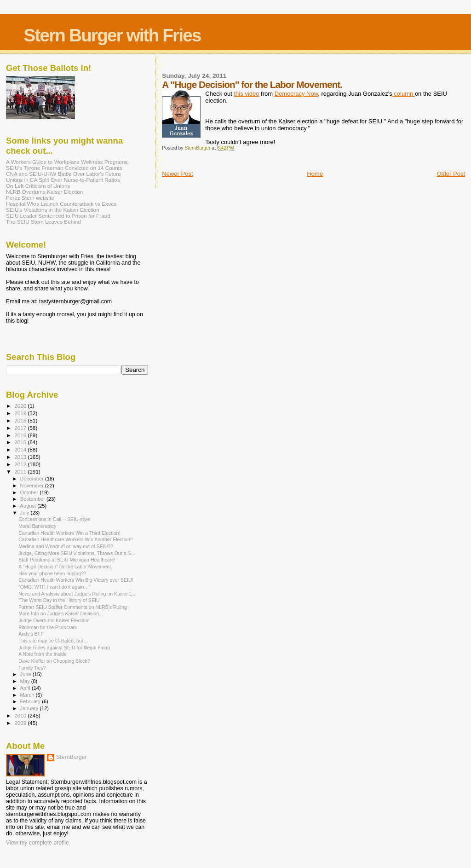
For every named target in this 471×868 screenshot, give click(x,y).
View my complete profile (37, 843)
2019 (21, 413)
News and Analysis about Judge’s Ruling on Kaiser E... (78, 594)
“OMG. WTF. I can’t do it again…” (54, 587)
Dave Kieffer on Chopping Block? (54, 661)
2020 (21, 406)
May (26, 681)
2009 (21, 723)
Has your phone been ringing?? (52, 573)
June (26, 674)
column (404, 94)
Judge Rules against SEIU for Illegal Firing (64, 648)
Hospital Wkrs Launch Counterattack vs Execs (61, 204)
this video (246, 94)
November (33, 486)
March (28, 695)
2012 (21, 464)
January (30, 708)
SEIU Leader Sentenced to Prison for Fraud (58, 216)
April (26, 688)
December (33, 479)
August (29, 506)
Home (315, 174)
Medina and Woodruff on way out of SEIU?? (66, 546)
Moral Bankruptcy (37, 526)
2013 (21, 457)
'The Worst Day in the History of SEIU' (59, 600)
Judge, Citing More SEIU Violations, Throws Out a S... (77, 553)
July (26, 513)
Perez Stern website (30, 198)
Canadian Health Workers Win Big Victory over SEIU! (76, 580)
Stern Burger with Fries (112, 35)
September (34, 499)
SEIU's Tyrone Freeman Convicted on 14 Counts (64, 168)
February (31, 701)
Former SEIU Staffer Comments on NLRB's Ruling (73, 607)
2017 (21, 428)
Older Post (451, 174)
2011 (21, 472)
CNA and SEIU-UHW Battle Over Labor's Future (63, 174)
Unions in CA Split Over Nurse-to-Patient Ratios (63, 180)
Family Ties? (32, 668)
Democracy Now (296, 94)
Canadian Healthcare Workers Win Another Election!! (76, 539)
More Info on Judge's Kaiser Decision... (61, 613)
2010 (21, 715)
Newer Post (177, 174)
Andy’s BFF (31, 634)
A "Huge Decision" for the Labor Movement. (65, 567)
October (30, 492)
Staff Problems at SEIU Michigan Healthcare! (67, 560)
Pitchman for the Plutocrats (48, 627)
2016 (21, 435)
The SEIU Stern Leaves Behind (43, 222)
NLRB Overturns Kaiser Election (44, 192)
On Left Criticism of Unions (38, 186)
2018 (21, 420)
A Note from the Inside (43, 654)
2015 (21, 442)
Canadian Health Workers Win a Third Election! (69, 533)
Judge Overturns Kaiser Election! (54, 620)
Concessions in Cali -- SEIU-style (54, 519)
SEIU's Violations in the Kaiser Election (53, 210)
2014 (21, 449)
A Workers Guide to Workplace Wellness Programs (67, 162)
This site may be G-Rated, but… (53, 641)
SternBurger (72, 757)
